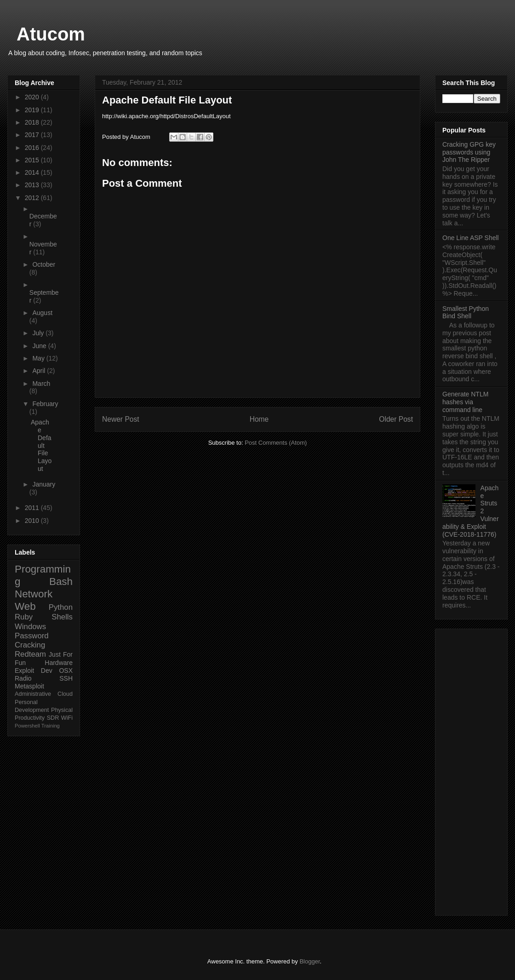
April (40, 371)
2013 (33, 185)
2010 (33, 521)
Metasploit (29, 686)
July (39, 333)
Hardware (59, 663)
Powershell (27, 726)
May (39, 358)
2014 (33, 172)
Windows (30, 627)
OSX (66, 671)
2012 (33, 198)
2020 (33, 97)
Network (34, 594)
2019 (33, 110)
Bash (61, 582)
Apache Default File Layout (41, 445)
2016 (33, 148)
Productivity (30, 718)
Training (51, 726)
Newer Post (121, 419)
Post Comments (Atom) (276, 443)
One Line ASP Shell (471, 238)
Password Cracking (32, 640)
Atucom (51, 34)
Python (61, 607)
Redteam (30, 654)
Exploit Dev (34, 671)
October (44, 264)
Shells (62, 617)
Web (25, 606)
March (41, 384)
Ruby (24, 617)
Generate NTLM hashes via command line (465, 402)
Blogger (309, 961)
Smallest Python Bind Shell (466, 312)
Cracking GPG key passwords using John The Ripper (469, 152)
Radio (23, 678)
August (42, 313)
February (45, 404)
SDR (53, 718)
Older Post (396, 419)
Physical (62, 710)
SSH (66, 678)
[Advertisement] (471, 770)
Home (259, 419)
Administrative (33, 694)
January (44, 484)
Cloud (65, 694)
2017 (33, 135)
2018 (33, 122)
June (40, 346)
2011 (33, 508)
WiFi (67, 718)
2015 (33, 160)
